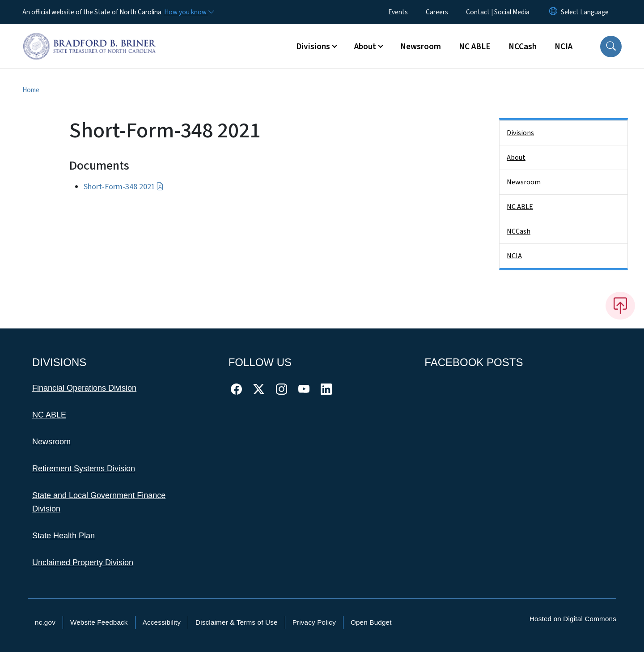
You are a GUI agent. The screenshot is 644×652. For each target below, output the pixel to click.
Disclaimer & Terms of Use (237, 622)
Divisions (520, 133)
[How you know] (189, 12)
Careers (437, 12)
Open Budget (371, 622)
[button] (611, 47)
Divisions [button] (313, 47)
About (516, 158)
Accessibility (162, 622)
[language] (585, 12)
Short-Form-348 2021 (124, 187)
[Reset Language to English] (553, 12)
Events (398, 12)
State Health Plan (64, 536)
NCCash (523, 47)
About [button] (365, 47)
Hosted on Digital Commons (573, 619)
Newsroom (421, 47)
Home (31, 90)
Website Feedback (99, 622)
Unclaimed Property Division (83, 563)
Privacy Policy (314, 622)
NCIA (563, 47)
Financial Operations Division (84, 388)
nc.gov (45, 622)
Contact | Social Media (498, 12)
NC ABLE (475, 47)
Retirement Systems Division (84, 469)
